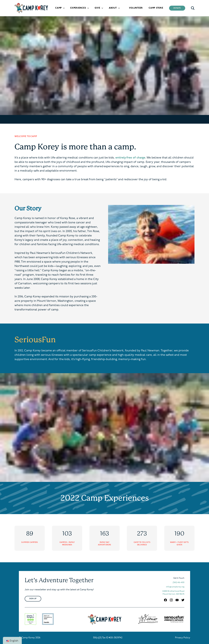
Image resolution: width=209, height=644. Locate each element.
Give (97, 8)
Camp (58, 8)
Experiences (78, 8)
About (113, 8)
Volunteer (136, 8)
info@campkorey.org (175, 587)
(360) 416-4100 (179, 583)
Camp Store (156, 8)
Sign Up (33, 599)
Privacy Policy (183, 638)
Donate (177, 8)
